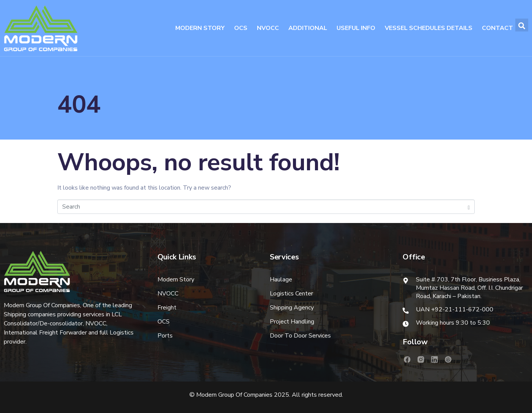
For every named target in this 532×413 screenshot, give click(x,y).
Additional (308, 28)
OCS (241, 28)
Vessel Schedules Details (429, 28)
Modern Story (200, 28)
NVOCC (268, 28)
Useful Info (356, 28)
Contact (497, 28)
